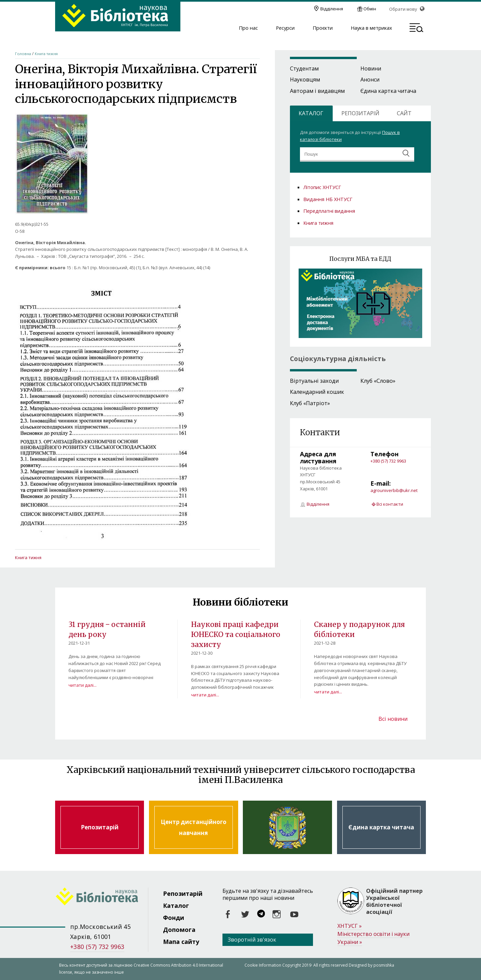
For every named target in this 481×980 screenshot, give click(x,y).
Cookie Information (263, 965)
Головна (23, 54)
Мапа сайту (181, 942)
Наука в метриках (371, 28)
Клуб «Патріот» (310, 403)
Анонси (370, 79)
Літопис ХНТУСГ (322, 187)
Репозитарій (100, 827)
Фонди (174, 918)
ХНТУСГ (350, 926)
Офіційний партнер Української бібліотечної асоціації (394, 901)
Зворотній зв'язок (252, 940)
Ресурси (285, 28)
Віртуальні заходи (314, 381)
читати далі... (83, 685)
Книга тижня (46, 54)
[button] (416, 29)
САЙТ (404, 113)
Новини (371, 68)
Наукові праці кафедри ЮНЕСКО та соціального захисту (236, 634)
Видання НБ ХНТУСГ (328, 199)
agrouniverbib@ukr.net (394, 490)
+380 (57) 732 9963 (388, 461)
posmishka (384, 965)
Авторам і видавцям (317, 91)
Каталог (176, 906)
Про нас (248, 28)
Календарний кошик (317, 392)
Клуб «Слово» (378, 381)
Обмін (370, 9)
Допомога (179, 930)
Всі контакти (390, 504)
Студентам (304, 68)
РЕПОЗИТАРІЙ (360, 113)
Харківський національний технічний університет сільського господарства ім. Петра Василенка (287, 827)
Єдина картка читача (388, 91)
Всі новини (393, 719)
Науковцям (305, 79)
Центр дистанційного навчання (193, 827)
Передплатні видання (329, 211)
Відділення (332, 9)
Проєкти (323, 28)
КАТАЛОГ (311, 113)
